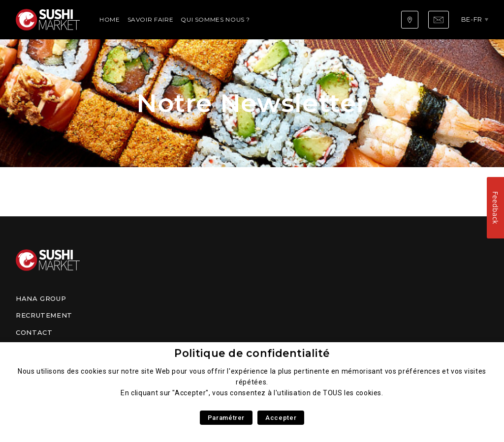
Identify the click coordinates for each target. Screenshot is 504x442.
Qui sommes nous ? (215, 19)
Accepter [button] (281, 418)
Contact (34, 332)
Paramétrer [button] (226, 418)
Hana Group (41, 298)
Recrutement (44, 315)
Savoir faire (151, 19)
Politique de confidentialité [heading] (252, 353)
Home (110, 19)
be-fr (472, 19)
